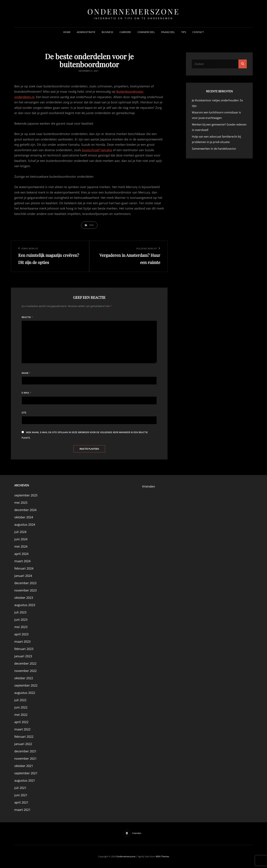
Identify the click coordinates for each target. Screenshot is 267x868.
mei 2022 (21, 715)
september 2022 (26, 685)
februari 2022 (24, 737)
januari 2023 (23, 656)
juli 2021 (20, 788)
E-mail (26, 393)
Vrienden (148, 486)
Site (24, 413)
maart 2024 (22, 561)
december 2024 (25, 510)
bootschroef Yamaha (97, 150)
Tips (184, 32)
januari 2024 (23, 576)
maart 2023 (22, 641)
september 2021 (26, 773)
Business (107, 32)
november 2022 (25, 671)
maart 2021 (22, 810)
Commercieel (146, 32)
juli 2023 (20, 612)
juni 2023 (21, 620)
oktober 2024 (24, 517)
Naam (26, 373)
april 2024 (21, 554)
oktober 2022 (24, 678)
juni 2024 (21, 539)
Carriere (125, 32)
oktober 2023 (24, 598)
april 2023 (21, 634)
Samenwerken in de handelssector (214, 149)
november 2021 (25, 758)
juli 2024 (20, 532)
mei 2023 (21, 627)
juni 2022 (21, 707)
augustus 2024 (25, 524)
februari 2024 (24, 568)
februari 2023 (24, 649)
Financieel (168, 32)
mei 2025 (21, 503)
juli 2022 (20, 700)
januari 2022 (23, 744)
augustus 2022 (25, 693)
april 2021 (21, 802)
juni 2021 (21, 795)
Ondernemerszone (134, 11)
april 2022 (21, 722)
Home (67, 32)
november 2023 (25, 590)
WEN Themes (162, 856)
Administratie (86, 32)
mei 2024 (21, 546)
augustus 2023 (25, 605)
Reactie (27, 317)
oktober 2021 (24, 766)
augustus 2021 (25, 780)
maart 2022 (22, 729)
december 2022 (25, 663)
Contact (198, 32)
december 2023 (25, 583)
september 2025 (26, 495)
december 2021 (25, 751)
